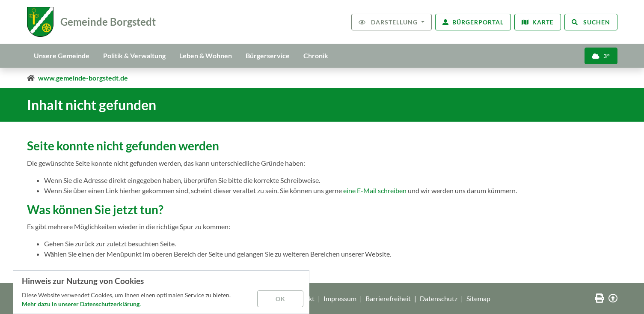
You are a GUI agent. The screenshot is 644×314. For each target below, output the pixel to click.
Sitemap (478, 298)
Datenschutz (439, 298)
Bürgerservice (268, 55)
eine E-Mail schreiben (375, 190)
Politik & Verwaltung (134, 55)
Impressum (340, 298)
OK (280, 299)
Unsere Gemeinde (62, 55)
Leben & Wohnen (206, 55)
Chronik (316, 55)
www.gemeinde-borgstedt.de (83, 78)
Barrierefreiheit (388, 298)
